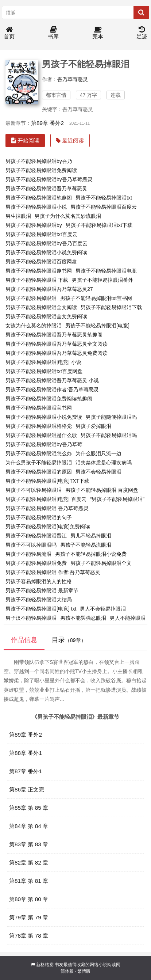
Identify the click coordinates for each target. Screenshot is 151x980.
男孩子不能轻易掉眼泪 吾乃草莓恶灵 (47, 508)
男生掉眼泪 (18, 216)
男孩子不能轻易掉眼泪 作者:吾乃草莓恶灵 (53, 572)
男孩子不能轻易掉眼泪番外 (102, 280)
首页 (9, 33)
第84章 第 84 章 (29, 826)
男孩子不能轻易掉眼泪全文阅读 (41, 307)
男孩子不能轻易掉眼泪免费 (36, 563)
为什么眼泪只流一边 (98, 453)
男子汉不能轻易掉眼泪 (31, 618)
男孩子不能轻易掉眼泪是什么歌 (41, 435)
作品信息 (24, 640)
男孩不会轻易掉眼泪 (98, 472)
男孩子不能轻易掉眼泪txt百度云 (41, 234)
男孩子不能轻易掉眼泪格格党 (39, 426)
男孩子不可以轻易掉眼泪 (34, 490)
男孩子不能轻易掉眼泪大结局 (39, 600)
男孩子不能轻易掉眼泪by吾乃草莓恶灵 (49, 179)
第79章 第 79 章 (29, 917)
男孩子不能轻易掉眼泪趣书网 (39, 271)
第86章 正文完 (27, 789)
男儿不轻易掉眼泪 (91, 536)
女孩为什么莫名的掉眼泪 (34, 326)
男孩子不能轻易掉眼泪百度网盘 (41, 262)
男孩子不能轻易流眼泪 (86, 545)
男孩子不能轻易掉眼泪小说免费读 (44, 417)
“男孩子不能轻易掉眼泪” (117, 499)
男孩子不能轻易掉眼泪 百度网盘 (102, 490)
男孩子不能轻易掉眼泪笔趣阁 (39, 198)
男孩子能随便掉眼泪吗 (111, 417)
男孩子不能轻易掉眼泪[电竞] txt (41, 609)
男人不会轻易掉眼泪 (103, 609)
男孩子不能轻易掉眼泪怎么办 (39, 453)
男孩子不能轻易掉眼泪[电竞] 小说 (43, 362)
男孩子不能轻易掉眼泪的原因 (39, 472)
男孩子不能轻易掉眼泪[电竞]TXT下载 (47, 481)
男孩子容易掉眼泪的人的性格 (39, 581)
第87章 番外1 (26, 771)
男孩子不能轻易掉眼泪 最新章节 (42, 590)
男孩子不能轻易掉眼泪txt (104, 198)
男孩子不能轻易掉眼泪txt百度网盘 (44, 371)
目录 (69, 640)
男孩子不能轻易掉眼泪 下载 (37, 280)
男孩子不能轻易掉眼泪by (34, 225)
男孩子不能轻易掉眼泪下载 (111, 307)
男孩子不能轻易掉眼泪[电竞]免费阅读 (48, 527)
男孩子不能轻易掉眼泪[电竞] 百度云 (46, 499)
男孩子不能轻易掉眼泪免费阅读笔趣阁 (49, 399)
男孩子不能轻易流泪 (28, 554)
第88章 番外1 (26, 753)
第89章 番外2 (47, 123)
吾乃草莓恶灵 (73, 79)
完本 (98, 33)
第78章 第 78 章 (29, 936)
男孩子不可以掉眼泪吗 (31, 545)
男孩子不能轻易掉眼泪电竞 (106, 271)
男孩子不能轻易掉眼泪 (31, 298)
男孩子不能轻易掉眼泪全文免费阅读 (46, 316)
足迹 (142, 33)
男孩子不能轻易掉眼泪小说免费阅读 (46, 252)
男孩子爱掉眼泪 (93, 426)
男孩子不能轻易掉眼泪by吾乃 (39, 161)
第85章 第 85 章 (29, 808)
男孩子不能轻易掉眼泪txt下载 (99, 225)
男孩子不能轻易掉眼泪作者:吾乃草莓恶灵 (52, 390)
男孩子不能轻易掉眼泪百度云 (104, 207)
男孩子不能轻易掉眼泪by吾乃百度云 (47, 243)
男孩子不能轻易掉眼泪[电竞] (97, 326)
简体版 (67, 971)
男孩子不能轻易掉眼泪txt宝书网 (96, 298)
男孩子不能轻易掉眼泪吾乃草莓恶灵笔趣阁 (54, 335)
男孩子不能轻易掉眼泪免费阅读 (41, 170)
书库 (53, 33)
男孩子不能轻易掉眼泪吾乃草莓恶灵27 (49, 289)
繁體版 (84, 971)
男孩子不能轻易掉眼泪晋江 (36, 536)
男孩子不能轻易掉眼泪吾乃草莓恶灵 (46, 189)
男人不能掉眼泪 (128, 618)
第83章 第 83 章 (29, 844)
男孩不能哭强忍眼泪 (83, 618)
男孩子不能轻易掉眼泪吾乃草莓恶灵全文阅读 (57, 344)
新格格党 (45, 965)
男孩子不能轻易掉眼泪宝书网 (39, 408)
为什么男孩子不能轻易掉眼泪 (39, 463)
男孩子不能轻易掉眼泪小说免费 (91, 554)
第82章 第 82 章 (29, 863)
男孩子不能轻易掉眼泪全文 (101, 563)
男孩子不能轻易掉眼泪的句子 (39, 517)
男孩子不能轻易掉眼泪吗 (109, 435)
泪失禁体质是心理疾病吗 (104, 463)
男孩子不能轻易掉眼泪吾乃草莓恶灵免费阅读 (57, 353)
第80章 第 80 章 (29, 899)
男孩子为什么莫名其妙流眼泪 (68, 216)
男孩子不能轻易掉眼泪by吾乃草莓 (44, 444)
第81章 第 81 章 (29, 881)
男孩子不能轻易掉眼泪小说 (36, 207)
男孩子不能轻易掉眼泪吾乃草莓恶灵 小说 (52, 380)
